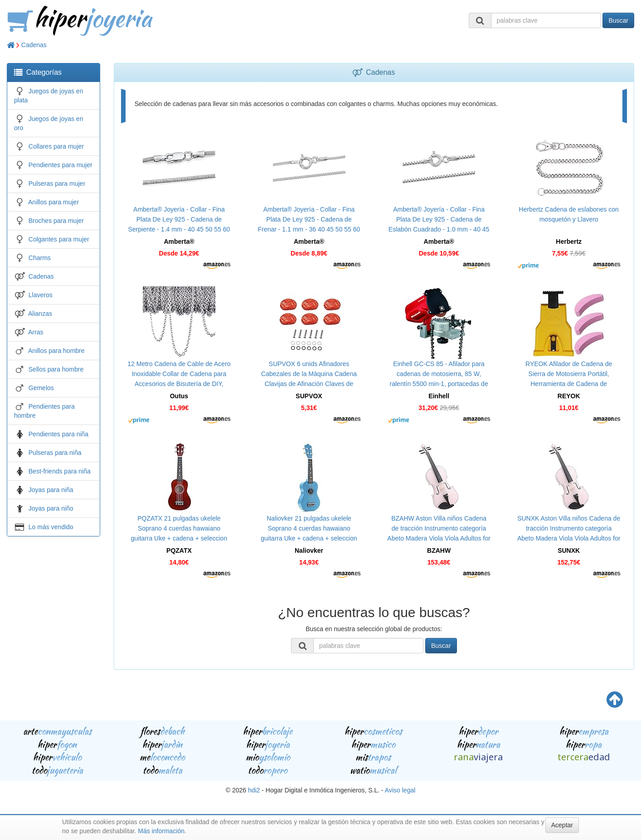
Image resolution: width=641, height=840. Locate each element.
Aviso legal (400, 790)
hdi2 (254, 790)
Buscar (618, 20)
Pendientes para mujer (61, 165)
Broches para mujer (56, 221)
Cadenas (34, 45)
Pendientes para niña (58, 434)
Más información (161, 831)
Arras (36, 332)
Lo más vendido (51, 527)
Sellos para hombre (56, 369)
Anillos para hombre (56, 351)
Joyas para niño (51, 508)
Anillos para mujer (53, 202)
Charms (40, 258)
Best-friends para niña (60, 471)
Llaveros (41, 295)
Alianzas (40, 314)
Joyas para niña (51, 490)
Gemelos (41, 388)
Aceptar (562, 825)
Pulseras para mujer (57, 183)
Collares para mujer (56, 146)
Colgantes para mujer (59, 239)
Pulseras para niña (55, 453)
